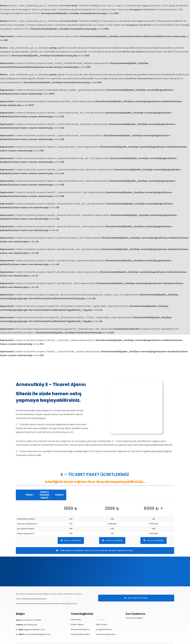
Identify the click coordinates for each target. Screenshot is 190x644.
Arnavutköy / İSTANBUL (32, 614)
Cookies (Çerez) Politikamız (136, 641)
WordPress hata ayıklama (132, 52)
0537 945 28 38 (30, 619)
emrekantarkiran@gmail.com (38, 629)
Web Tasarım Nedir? (134, 612)
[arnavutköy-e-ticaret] (136, 382)
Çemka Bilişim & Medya (47, 641)
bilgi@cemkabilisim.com (34, 624)
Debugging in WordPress (142, 10)
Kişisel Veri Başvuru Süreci (163, 641)
